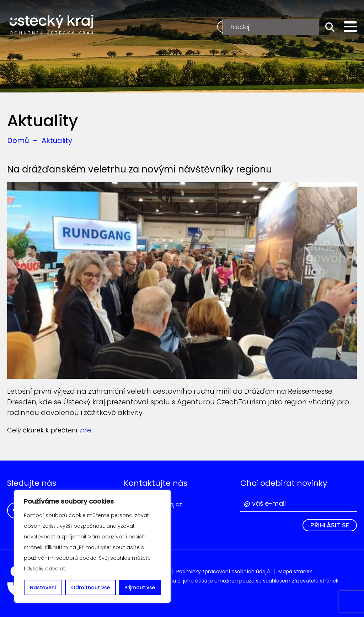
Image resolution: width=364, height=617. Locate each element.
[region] (92, 546)
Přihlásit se (330, 525)
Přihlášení (296, 26)
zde (85, 430)
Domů (18, 140)
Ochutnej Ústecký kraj (52, 25)
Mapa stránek (295, 571)
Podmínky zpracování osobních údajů (223, 571)
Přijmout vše (140, 587)
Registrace (242, 26)
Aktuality (57, 140)
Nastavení (43, 587)
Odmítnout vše (90, 587)
